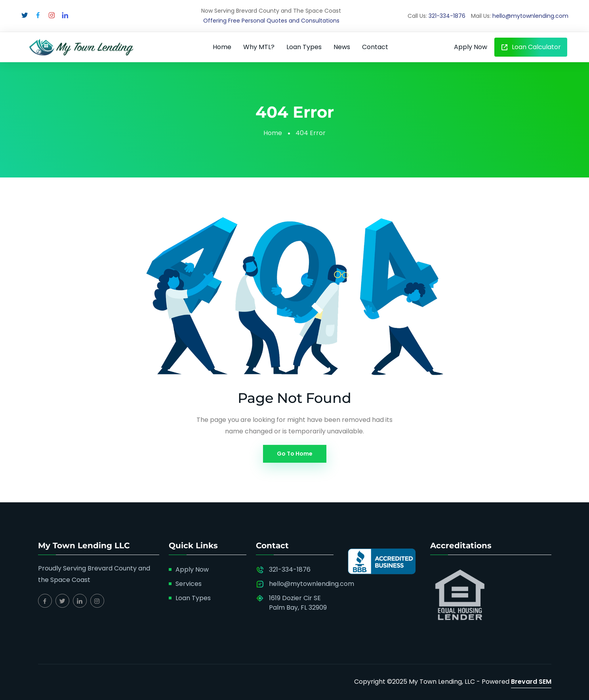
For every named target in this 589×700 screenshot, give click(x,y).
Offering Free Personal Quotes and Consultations (271, 21)
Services (189, 584)
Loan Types (304, 47)
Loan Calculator (531, 47)
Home (222, 47)
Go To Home (295, 454)
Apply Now (471, 47)
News (342, 47)
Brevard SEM (531, 682)
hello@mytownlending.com (530, 16)
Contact (375, 47)
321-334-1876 (447, 16)
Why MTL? (259, 47)
